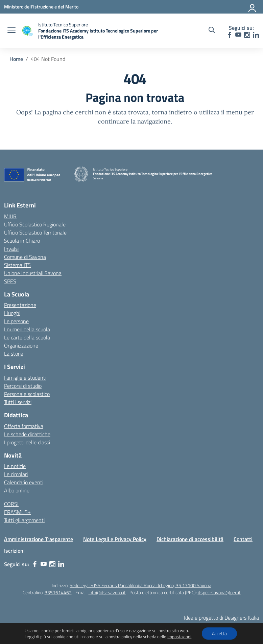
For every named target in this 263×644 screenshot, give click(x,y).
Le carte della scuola (27, 337)
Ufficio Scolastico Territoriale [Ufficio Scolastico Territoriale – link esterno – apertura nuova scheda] (35, 232)
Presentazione (20, 305)
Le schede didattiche (27, 434)
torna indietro (172, 112)
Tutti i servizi (18, 402)
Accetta (219, 633)
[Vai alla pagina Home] (16, 59)
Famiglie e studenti (25, 378)
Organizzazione (21, 346)
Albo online (17, 490)
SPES (10, 281)
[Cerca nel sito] (212, 31)
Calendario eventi (24, 482)
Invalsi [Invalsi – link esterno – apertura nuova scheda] (11, 249)
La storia (14, 354)
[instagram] (247, 35)
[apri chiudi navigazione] (11, 31)
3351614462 (58, 592)
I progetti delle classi (27, 442)
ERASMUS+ (17, 512)
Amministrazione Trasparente (39, 539)
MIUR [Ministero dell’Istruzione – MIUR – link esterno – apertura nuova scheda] (10, 216)
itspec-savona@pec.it (219, 592)
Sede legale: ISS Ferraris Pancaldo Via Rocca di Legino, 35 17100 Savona (140, 585)
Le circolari (16, 474)
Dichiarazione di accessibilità (190, 539)
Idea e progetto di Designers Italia (221, 618)
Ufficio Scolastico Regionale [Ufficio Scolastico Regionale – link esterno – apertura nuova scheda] (35, 224)
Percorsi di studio (23, 386)
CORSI (11, 504)
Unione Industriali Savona (33, 273)
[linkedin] (256, 35)
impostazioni (179, 637)
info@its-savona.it (107, 592)
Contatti (243, 539)
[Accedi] (253, 7)
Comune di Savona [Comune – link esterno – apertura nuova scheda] (25, 257)
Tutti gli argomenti (24, 520)
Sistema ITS (17, 265)
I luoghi (12, 313)
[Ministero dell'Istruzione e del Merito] (41, 7)
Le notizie (15, 466)
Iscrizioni (14, 551)
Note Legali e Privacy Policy (115, 539)
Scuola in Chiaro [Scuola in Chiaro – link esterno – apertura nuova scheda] (22, 241)
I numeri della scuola (27, 329)
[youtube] (238, 35)
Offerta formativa (24, 426)
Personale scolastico (27, 394)
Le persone (16, 321)
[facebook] (230, 35)
